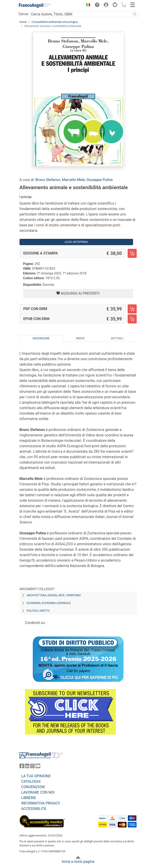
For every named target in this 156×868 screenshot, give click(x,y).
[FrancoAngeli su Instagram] (32, 767)
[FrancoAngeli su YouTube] (38, 767)
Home (23, 22)
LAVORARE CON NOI (38, 792)
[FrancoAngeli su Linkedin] (27, 767)
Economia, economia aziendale (49, 603)
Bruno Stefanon (48, 180)
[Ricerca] (135, 14)
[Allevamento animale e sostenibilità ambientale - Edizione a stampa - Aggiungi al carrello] (132, 253)
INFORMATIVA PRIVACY (41, 803)
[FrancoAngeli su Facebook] (22, 767)
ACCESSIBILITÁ (34, 809)
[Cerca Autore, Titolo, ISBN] (80, 14)
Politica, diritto (38, 611)
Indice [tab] (80, 338)
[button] (87, 5)
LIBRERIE (29, 798)
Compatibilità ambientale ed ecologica (55, 22)
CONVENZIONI (33, 787)
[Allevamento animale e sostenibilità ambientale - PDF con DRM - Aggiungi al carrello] (132, 309)
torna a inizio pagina (78, 862)
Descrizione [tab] (41, 338)
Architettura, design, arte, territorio (54, 595)
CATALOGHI (31, 781)
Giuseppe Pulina (100, 180)
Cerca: (24, 14)
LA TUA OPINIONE (36, 776)
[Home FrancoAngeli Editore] (35, 5)
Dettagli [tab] (117, 338)
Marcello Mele (73, 180)
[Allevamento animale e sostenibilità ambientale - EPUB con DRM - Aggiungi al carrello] (132, 319)
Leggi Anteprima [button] (76, 242)
